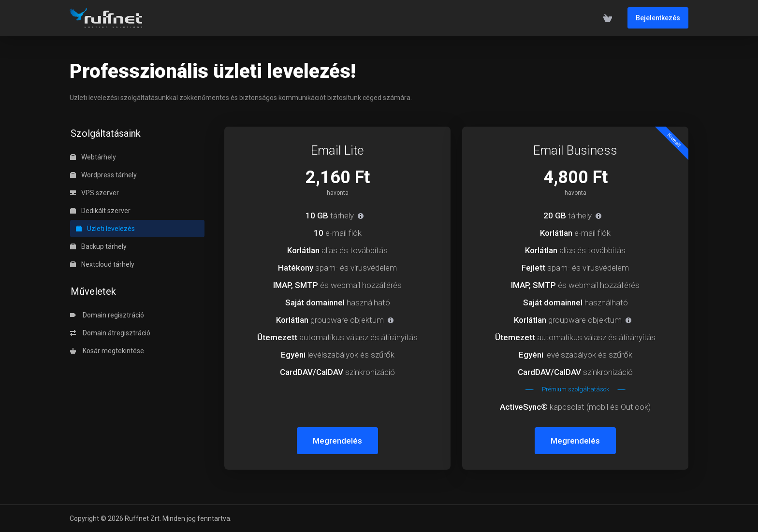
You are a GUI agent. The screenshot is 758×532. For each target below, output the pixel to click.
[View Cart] (608, 18)
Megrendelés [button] (337, 441)
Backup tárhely (98, 246)
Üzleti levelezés (105, 229)
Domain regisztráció (107, 315)
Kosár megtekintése (107, 351)
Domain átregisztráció (110, 333)
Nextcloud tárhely (102, 264)
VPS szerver (95, 193)
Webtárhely (93, 157)
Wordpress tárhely (103, 175)
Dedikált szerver (100, 211)
